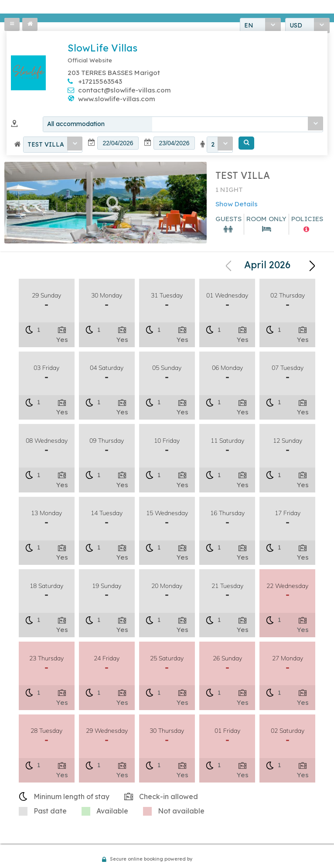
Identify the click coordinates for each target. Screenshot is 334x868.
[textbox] (118, 144)
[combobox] (183, 125)
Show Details (237, 205)
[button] (246, 144)
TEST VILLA (46, 146)
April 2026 (267, 266)
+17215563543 (100, 82)
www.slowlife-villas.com (117, 100)
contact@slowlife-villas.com (124, 91)
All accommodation (76, 125)
